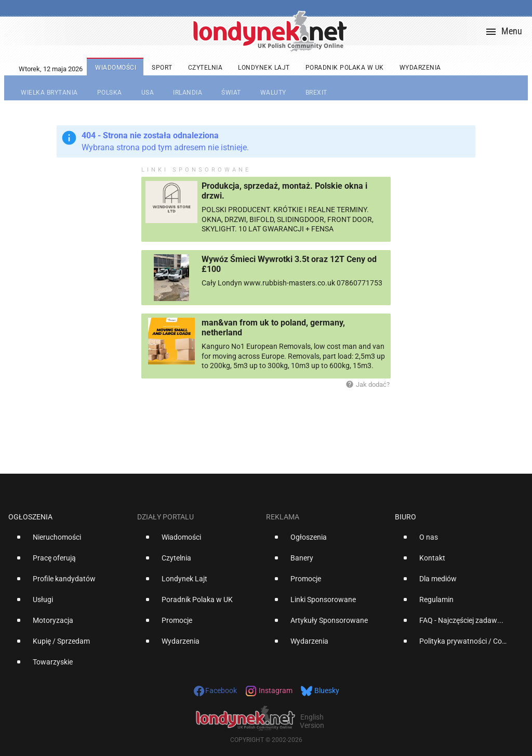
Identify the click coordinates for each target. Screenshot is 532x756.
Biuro (405, 517)
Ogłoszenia (30, 517)
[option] (69, 541)
